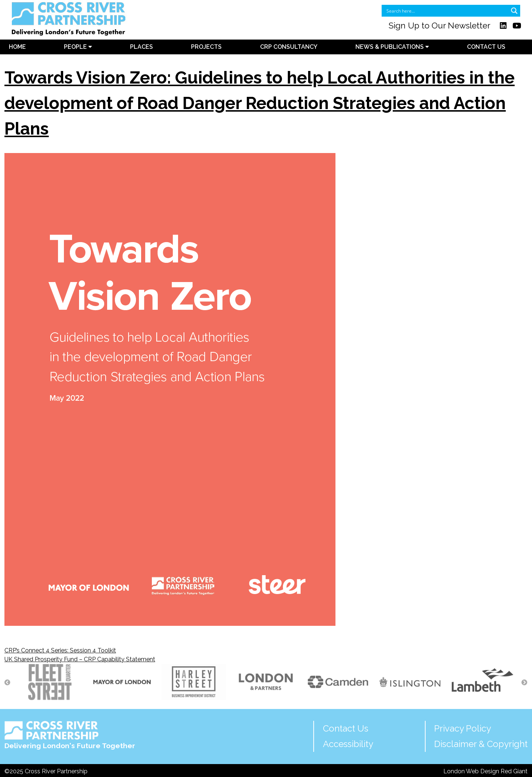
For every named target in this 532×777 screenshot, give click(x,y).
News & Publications (392, 47)
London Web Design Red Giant (485, 771)
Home (17, 47)
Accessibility (348, 744)
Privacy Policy (463, 728)
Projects (206, 47)
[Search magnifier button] (514, 11)
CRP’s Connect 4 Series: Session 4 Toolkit (60, 650)
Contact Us (486, 47)
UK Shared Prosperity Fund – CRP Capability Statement (80, 659)
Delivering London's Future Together (70, 735)
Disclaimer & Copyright (481, 744)
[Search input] (446, 11)
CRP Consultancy (289, 47)
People (78, 47)
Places (141, 47)
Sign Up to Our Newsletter (439, 26)
